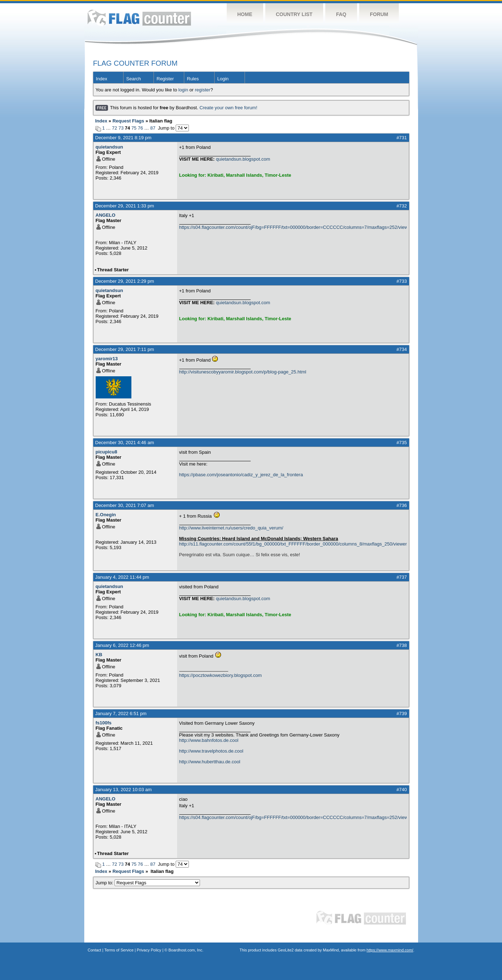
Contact (95, 950)
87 (153, 128)
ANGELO (106, 215)
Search (134, 79)
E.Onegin (106, 515)
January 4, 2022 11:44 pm (122, 577)
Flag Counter (139, 18)
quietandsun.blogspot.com (243, 159)
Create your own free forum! (229, 108)
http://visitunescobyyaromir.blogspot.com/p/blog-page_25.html (243, 372)
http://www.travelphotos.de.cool (211, 751)
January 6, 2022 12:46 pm (122, 645)
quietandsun (109, 147)
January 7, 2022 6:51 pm (121, 713)
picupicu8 (107, 452)
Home (245, 14)
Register (165, 79)
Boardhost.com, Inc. (186, 950)
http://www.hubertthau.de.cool (210, 762)
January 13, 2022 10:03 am (124, 790)
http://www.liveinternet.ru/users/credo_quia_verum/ (231, 528)
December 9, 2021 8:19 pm (124, 138)
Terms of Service (119, 950)
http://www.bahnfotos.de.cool (209, 740)
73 (121, 128)
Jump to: (148, 883)
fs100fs (104, 723)
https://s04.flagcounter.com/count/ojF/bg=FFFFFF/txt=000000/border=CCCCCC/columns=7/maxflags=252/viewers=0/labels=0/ (293, 227)
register (203, 90)
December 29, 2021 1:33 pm (125, 206)
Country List (294, 14)
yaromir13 (107, 359)
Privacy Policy (149, 950)
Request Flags (128, 121)
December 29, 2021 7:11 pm (125, 349)
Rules (193, 79)
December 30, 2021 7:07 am (125, 505)
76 (140, 128)
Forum (379, 14)
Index (102, 79)
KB (99, 655)
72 (115, 128)
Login (223, 79)
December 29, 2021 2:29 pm (125, 281)
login (183, 90)
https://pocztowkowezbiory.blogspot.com (221, 675)
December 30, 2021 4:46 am (125, 443)
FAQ (341, 14)
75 (134, 128)
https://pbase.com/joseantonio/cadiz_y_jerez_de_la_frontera (241, 475)
